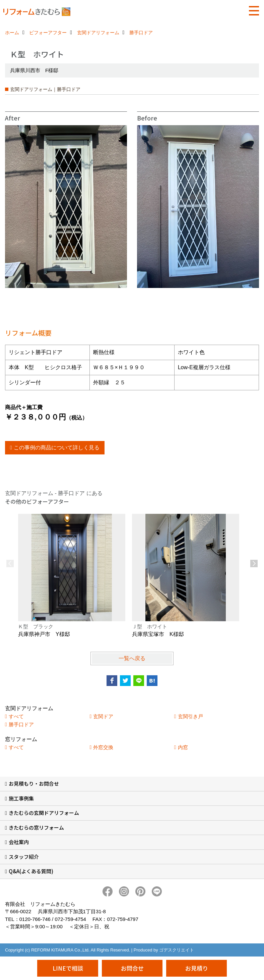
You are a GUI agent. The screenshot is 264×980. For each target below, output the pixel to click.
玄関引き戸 (190, 716)
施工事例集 (21, 798)
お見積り (197, 968)
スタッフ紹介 (24, 857)
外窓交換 (103, 747)
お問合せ (132, 968)
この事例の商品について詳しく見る (57, 448)
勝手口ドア (21, 724)
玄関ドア (103, 716)
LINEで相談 (68, 968)
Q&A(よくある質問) (31, 871)
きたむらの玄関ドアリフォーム (44, 813)
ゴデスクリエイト (177, 950)
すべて (16, 716)
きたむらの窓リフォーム (36, 827)
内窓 (183, 747)
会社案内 (19, 842)
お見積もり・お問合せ (34, 783)
